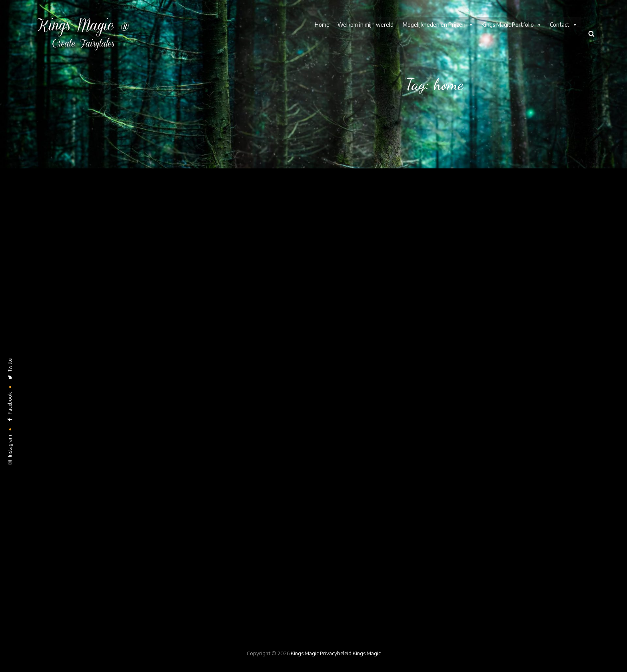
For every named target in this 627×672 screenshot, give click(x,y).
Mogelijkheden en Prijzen (438, 25)
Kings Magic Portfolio (512, 25)
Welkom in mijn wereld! (366, 25)
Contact (564, 25)
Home (322, 25)
